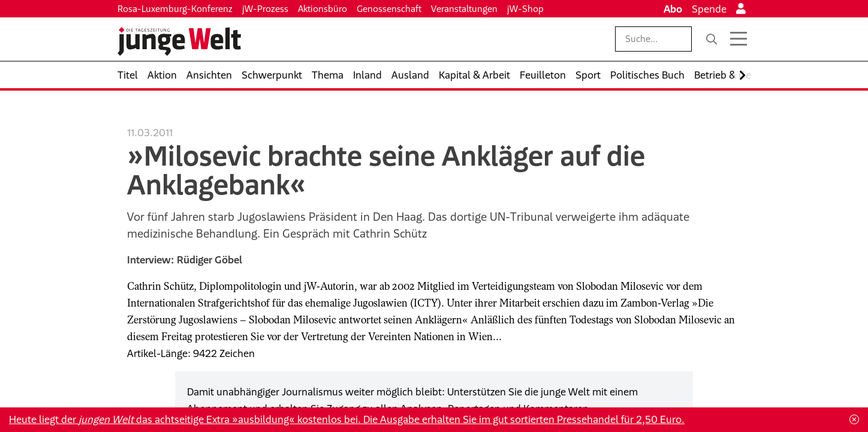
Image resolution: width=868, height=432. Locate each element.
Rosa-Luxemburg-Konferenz (175, 9)
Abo (673, 9)
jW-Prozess (265, 9)
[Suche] (712, 39)
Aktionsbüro (323, 9)
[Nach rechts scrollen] (742, 75)
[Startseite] (179, 41)
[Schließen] (854, 420)
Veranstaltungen (464, 9)
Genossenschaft (389, 9)
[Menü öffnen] (739, 39)
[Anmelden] (741, 9)
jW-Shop (525, 9)
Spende (709, 9)
